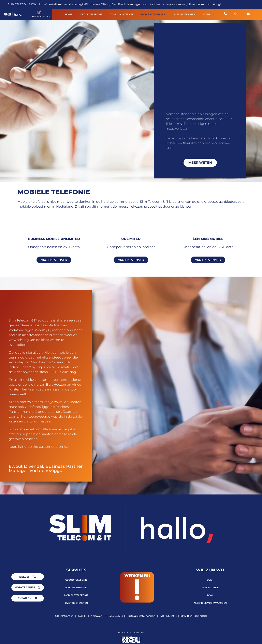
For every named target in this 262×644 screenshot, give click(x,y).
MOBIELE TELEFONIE (153, 14)
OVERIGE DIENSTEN (184, 14)
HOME (69, 14)
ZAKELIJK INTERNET (122, 14)
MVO (210, 595)
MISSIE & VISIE (210, 588)
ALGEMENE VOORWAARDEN (210, 603)
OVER (207, 14)
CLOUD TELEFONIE (91, 14)
